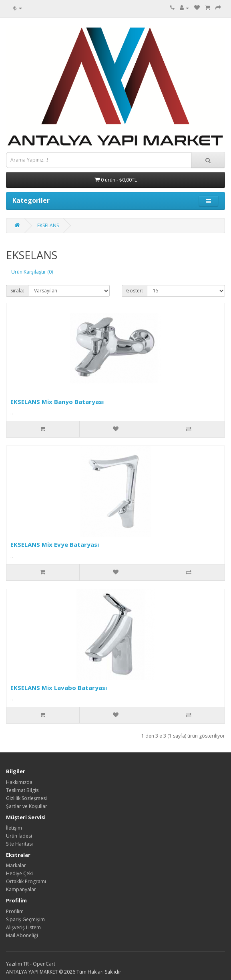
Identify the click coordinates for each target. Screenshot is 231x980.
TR (27, 964)
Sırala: (17, 291)
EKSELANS (48, 225)
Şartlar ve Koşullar (27, 806)
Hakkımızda (19, 782)
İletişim (14, 828)
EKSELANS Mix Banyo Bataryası (57, 402)
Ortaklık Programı (26, 881)
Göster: (135, 291)
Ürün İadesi (19, 836)
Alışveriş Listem (23, 927)
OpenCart (44, 964)
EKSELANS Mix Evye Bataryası (55, 544)
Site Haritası (19, 844)
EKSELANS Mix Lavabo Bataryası (59, 688)
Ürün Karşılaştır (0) (32, 272)
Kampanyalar (21, 889)
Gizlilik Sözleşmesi (26, 798)
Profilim (15, 911)
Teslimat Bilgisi (23, 790)
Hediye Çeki (19, 873)
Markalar (16, 865)
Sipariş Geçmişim (25, 919)
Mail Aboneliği (22, 935)
